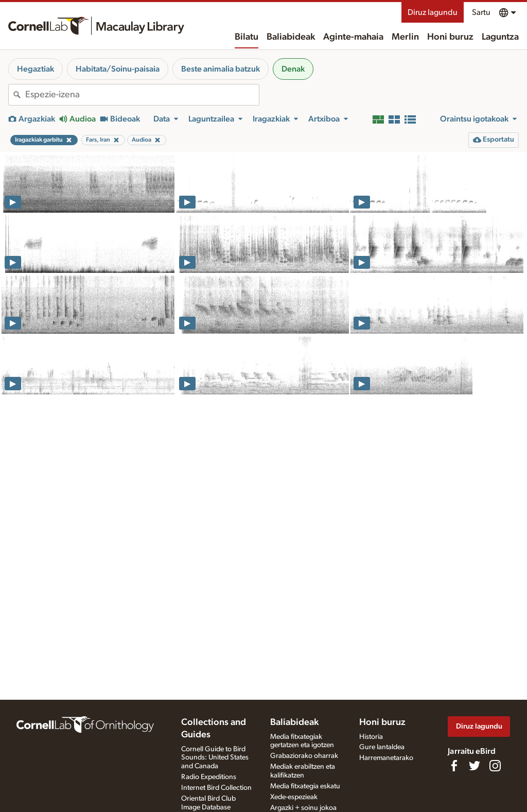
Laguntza (500, 37)
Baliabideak (291, 37)
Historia (371, 737)
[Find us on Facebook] (454, 766)
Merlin (405, 37)
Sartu (481, 12)
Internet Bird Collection (216, 788)
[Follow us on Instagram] (495, 766)
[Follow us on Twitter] (475, 766)
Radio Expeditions (209, 777)
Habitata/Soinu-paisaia (118, 69)
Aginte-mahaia (353, 37)
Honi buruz (450, 37)
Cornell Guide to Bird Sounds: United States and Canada (215, 758)
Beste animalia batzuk (221, 69)
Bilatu (247, 37)
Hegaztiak (36, 69)
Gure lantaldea (382, 747)
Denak (293, 69)
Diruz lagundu (433, 12)
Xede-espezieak (294, 797)
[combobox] (142, 95)
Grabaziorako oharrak (304, 756)
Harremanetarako (386, 758)
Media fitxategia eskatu (305, 786)
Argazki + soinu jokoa (303, 808)
